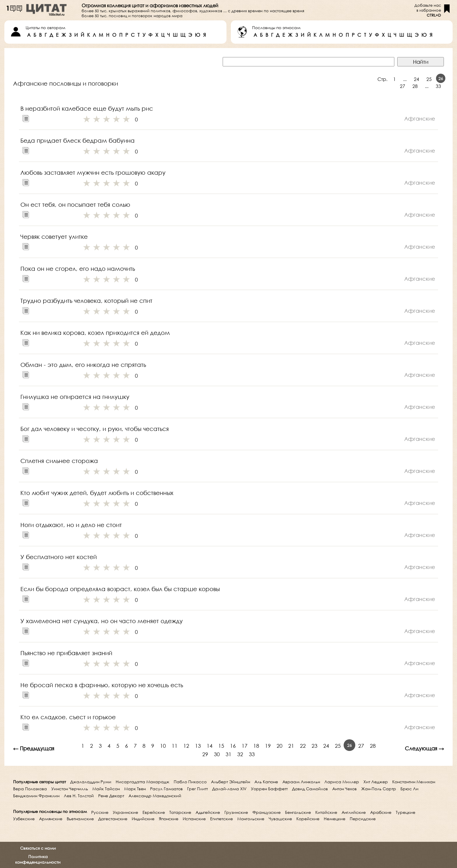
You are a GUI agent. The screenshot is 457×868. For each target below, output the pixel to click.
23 (314, 746)
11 (175, 746)
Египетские (222, 819)
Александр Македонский (155, 796)
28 (415, 86)
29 (205, 754)
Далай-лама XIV (229, 789)
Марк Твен (135, 789)
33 (438, 86)
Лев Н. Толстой (79, 796)
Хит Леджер (376, 782)
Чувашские (280, 819)
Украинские (125, 812)
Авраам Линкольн (301, 782)
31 (228, 754)
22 (303, 746)
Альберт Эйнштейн (231, 782)
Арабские (381, 812)
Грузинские (236, 812)
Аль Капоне (266, 782)
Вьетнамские (80, 819)
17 (245, 746)
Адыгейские (208, 812)
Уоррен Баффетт (269, 789)
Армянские (51, 819)
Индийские (143, 819)
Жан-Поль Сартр (379, 789)
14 (210, 746)
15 (221, 746)
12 (186, 746)
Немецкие (335, 819)
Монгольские (251, 819)
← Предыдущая (34, 748)
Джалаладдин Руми (91, 782)
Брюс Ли (409, 789)
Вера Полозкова (30, 789)
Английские (354, 812)
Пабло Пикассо (190, 782)
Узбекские (24, 819)
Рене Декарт (111, 796)
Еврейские (154, 812)
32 (240, 754)
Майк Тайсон (106, 789)
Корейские (308, 819)
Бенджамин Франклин (36, 796)
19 (268, 746)
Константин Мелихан (414, 782)
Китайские (326, 812)
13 (198, 746)
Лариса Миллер (342, 782)
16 (233, 746)
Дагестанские (113, 819)
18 (256, 746)
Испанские (194, 819)
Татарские (180, 812)
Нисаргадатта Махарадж (143, 782)
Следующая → (424, 748)
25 (429, 79)
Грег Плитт (197, 789)
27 (402, 86)
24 (416, 79)
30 (217, 754)
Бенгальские (298, 812)
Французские (267, 812)
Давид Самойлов (310, 789)
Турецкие (406, 812)
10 (163, 746)
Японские (169, 819)
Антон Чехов (344, 789)
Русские (100, 812)
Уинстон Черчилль (70, 789)
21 (291, 746)
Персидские (363, 819)
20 (280, 746)
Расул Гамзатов (166, 789)
